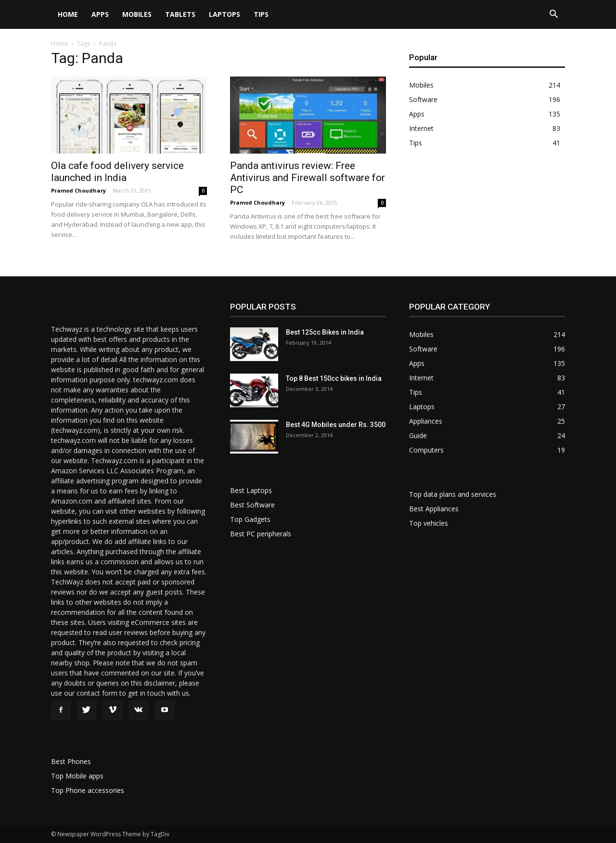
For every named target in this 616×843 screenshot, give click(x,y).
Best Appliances (434, 509)
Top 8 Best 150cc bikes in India (334, 378)
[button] (553, 15)
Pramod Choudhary (78, 190)
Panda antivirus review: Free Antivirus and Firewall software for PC (308, 178)
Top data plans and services (453, 494)
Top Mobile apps (77, 776)
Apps (100, 14)
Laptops (225, 14)
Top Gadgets (250, 519)
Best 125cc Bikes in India (325, 332)
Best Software (252, 505)
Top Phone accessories (88, 790)
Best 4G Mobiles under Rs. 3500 (336, 425)
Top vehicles (429, 523)
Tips (261, 14)
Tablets (180, 14)
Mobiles (137, 14)
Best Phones (71, 761)
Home (68, 14)
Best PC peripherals (261, 534)
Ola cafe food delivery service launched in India (117, 172)
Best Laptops (251, 490)
